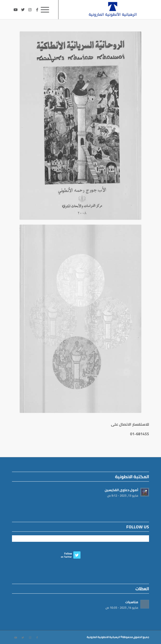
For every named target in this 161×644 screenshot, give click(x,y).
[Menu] (46, 10)
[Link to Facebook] (37, 10)
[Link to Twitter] (23, 10)
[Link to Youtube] (16, 10)
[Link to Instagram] (30, 10)
